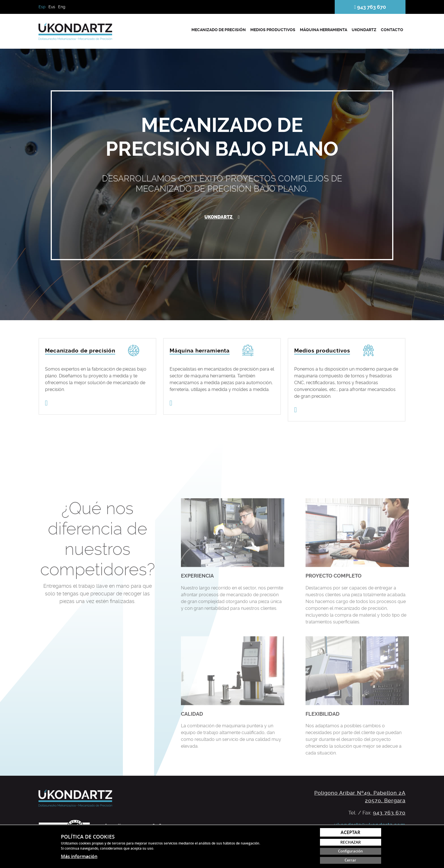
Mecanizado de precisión (219, 30)
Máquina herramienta (324, 30)
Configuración (350, 851)
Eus (52, 7)
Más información (79, 856)
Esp (42, 7)
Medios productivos (273, 30)
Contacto (392, 30)
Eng (62, 7)
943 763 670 (370, 7)
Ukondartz (364, 30)
